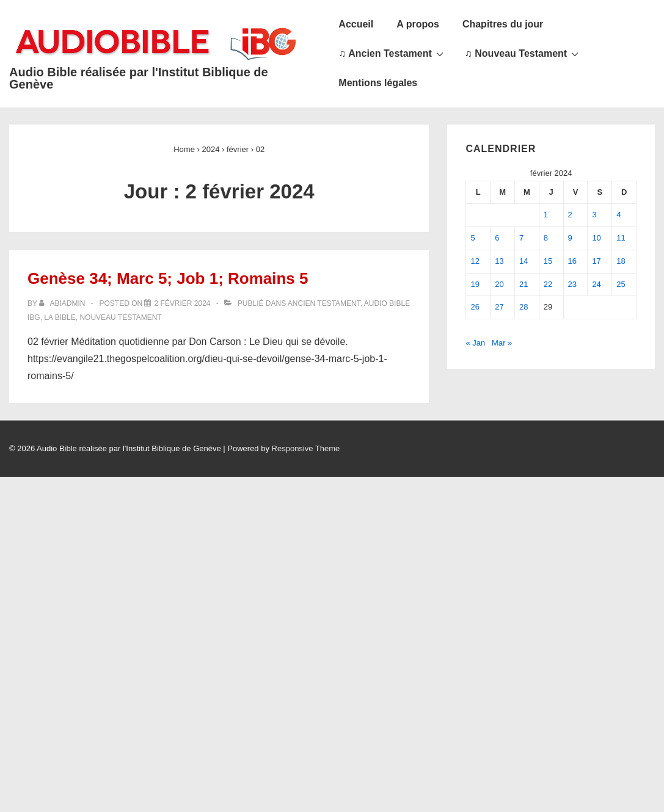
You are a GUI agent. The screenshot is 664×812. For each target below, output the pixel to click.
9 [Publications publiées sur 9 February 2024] (570, 238)
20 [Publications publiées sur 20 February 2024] (499, 284)
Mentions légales (378, 83)
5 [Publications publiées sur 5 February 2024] (472, 238)
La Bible (60, 317)
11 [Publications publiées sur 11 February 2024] (621, 238)
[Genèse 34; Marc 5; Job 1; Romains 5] (182, 303)
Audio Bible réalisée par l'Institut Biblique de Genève (139, 78)
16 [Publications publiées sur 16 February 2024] (572, 261)
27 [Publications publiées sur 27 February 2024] (499, 307)
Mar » (502, 343)
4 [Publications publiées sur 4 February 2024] (618, 215)
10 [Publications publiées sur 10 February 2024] (596, 238)
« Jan (475, 343)
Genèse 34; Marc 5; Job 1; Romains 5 (168, 278)
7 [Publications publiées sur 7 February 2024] (521, 238)
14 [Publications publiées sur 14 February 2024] (524, 261)
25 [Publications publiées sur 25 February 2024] (621, 284)
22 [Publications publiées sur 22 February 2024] (548, 284)
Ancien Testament (324, 303)
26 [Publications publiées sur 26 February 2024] (475, 307)
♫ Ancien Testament (392, 53)
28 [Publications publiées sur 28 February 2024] (524, 307)
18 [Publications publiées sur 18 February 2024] (621, 261)
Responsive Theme (306, 448)
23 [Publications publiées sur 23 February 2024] (572, 284)
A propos (418, 24)
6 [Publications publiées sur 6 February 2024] (497, 238)
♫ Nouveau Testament (523, 53)
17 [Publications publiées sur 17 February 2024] (596, 261)
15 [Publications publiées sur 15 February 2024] (548, 261)
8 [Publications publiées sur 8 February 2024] (546, 238)
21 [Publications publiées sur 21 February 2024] (524, 284)
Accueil (356, 24)
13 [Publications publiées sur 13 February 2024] (499, 261)
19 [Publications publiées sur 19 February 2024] (475, 284)
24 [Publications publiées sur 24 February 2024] (596, 284)
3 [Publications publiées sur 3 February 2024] (594, 215)
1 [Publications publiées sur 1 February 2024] (546, 215)
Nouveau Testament (120, 317)
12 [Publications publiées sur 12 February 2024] (475, 261)
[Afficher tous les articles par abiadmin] (63, 303)
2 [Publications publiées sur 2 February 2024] (570, 215)
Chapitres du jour (503, 24)
